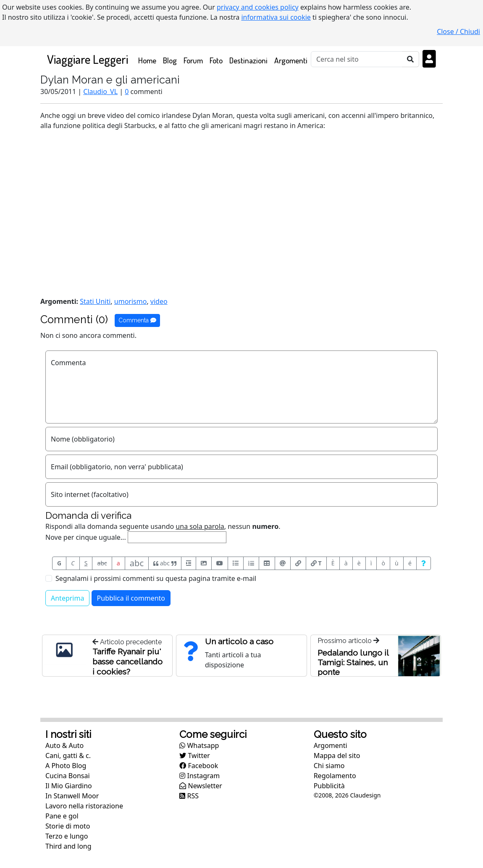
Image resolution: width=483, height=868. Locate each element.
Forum (193, 60)
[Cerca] (357, 59)
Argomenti (291, 60)
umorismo (131, 301)
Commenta (137, 320)
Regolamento (335, 776)
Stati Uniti (95, 301)
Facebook (199, 766)
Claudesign (365, 795)
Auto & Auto (64, 745)
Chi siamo (329, 766)
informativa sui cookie (276, 17)
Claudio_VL (100, 92)
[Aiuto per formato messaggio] (424, 563)
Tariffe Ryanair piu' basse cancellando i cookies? (127, 661)
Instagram (199, 776)
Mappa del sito (337, 756)
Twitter (195, 756)
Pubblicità (329, 786)
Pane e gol (62, 816)
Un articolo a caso (239, 641)
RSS (189, 796)
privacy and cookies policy (258, 7)
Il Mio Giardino (69, 786)
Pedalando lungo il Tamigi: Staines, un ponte (353, 662)
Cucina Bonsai (68, 776)
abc (102, 563)
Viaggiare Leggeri (88, 59)
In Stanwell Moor (72, 796)
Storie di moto (68, 826)
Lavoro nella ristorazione (84, 806)
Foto (216, 60)
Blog (170, 60)
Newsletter (201, 786)
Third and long (68, 846)
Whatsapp (199, 745)
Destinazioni (248, 60)
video (159, 301)
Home (149, 60)
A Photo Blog (66, 766)
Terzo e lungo (67, 836)
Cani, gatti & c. (68, 756)
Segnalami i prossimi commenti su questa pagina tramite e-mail (156, 578)
